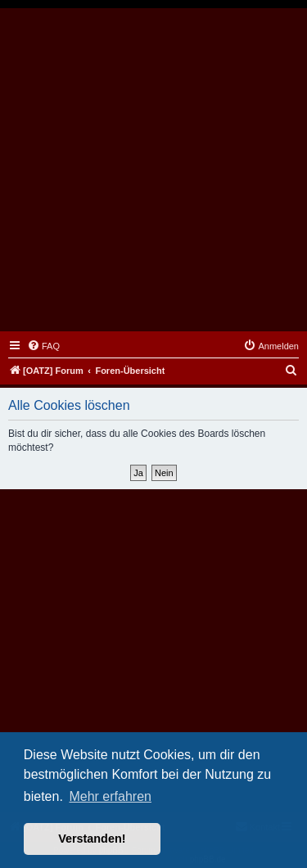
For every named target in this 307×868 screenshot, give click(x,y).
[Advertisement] (153, 170)
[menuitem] (43, 346)
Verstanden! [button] (92, 839)
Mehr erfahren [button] (110, 796)
